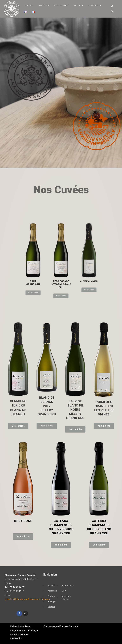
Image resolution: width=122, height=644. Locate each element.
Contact (78, 6)
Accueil (29, 6)
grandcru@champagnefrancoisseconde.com (27, 599)
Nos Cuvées (61, 6)
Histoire (44, 6)
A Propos (94, 6)
